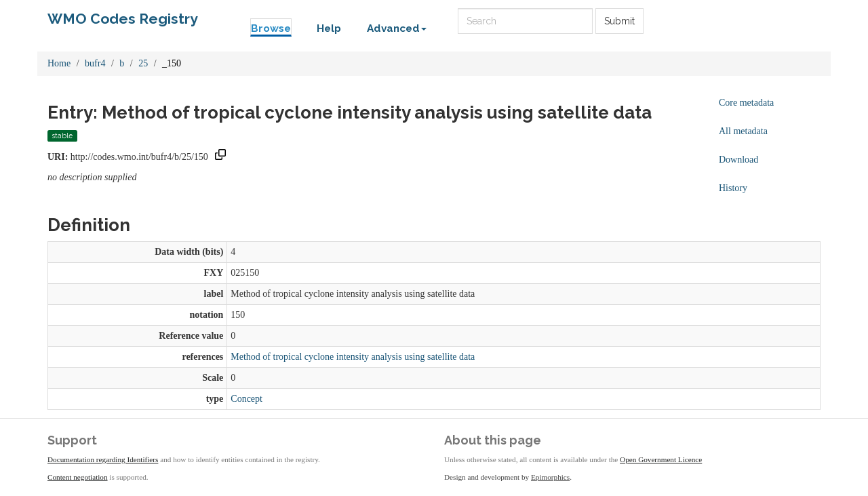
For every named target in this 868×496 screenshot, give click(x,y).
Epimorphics (550, 477)
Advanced (397, 28)
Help (329, 28)
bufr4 (95, 63)
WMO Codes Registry (123, 19)
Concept (246, 399)
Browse (271, 28)
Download (738, 160)
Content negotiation (78, 477)
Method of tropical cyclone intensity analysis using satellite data (353, 357)
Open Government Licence (661, 459)
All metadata (743, 131)
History (733, 188)
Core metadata (746, 103)
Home (59, 63)
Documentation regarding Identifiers (103, 459)
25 (143, 63)
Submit (619, 21)
